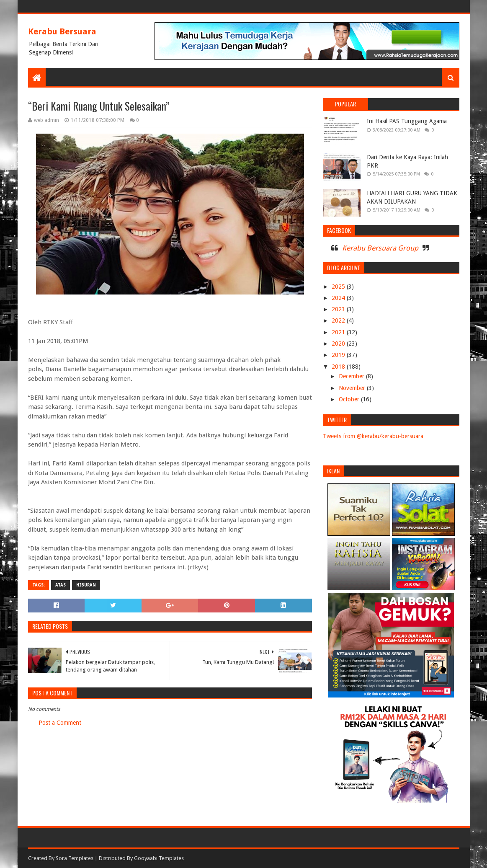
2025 (339, 287)
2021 (339, 332)
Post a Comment (60, 723)
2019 (339, 355)
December (352, 376)
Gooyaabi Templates (159, 858)
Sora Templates (75, 858)
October (350, 399)
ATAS (61, 585)
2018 (339, 367)
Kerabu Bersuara (62, 31)
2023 (339, 309)
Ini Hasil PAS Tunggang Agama (407, 121)
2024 (339, 298)
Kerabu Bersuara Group (380, 248)
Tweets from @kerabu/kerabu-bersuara (373, 436)
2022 (339, 320)
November (353, 388)
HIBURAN (86, 585)
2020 (339, 344)
